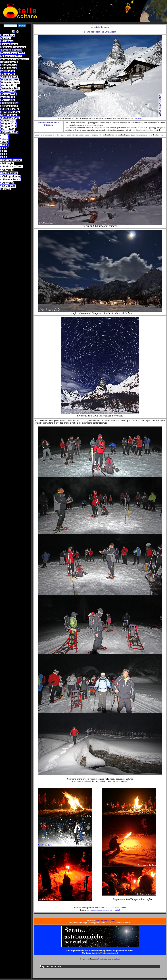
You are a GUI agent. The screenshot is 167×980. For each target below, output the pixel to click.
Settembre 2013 (10, 118)
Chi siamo (7, 41)
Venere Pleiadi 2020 (13, 53)
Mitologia (8, 163)
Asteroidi (8, 183)
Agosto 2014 (8, 91)
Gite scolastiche (12, 160)
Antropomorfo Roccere (15, 59)
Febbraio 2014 (9, 103)
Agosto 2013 (8, 121)
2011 (5, 139)
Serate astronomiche (13, 47)
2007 (4, 151)
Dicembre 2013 (10, 109)
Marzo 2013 (8, 129)
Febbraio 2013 (9, 132)
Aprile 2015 (8, 71)
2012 (5, 135)
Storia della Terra (12, 167)
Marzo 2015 (8, 74)
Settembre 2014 (10, 88)
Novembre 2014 (10, 83)
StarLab (6, 38)
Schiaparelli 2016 (11, 56)
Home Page (8, 35)
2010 (5, 142)
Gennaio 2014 (9, 106)
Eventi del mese (12, 50)
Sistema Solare (11, 179)
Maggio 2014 (8, 94)
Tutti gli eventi (9, 62)
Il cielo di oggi (9, 44)
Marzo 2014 (8, 100)
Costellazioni (10, 173)
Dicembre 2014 (10, 80)
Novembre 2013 (10, 112)
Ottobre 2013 (9, 115)
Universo (8, 170)
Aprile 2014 (8, 97)
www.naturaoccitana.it (94, 125)
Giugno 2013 (8, 124)
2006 (4, 154)
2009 (5, 145)
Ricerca (6, 189)
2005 (4, 157)
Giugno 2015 (8, 65)
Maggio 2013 (8, 126)
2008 (4, 148)
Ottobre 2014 (9, 85)
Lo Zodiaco (9, 186)
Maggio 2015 (8, 68)
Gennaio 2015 (9, 77)
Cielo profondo (11, 176)
